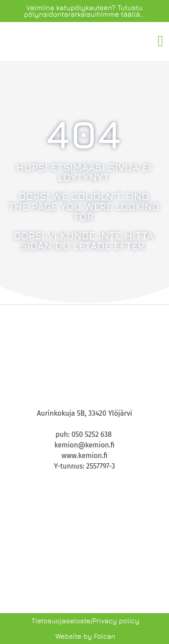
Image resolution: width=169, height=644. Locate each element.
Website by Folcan (85, 636)
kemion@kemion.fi (84, 445)
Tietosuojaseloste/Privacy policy (85, 621)
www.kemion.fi (84, 456)
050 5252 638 (92, 434)
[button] (161, 42)
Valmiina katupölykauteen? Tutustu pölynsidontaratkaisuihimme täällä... (84, 11)
